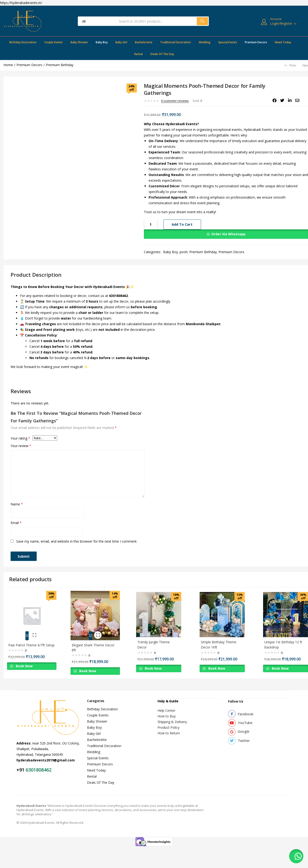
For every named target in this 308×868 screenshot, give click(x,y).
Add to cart (182, 224)
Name (17, 504)
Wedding (205, 42)
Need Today (283, 42)
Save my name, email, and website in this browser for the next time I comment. (77, 541)
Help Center (166, 706)
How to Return (169, 729)
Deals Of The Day (162, 54)
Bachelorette (144, 42)
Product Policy (168, 723)
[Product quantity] (151, 224)
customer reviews (175, 101)
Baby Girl (121, 42)
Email (16, 523)
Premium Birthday (60, 65)
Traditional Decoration (176, 42)
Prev (290, 65)
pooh (184, 252)
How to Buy (167, 712)
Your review (21, 446)
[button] (296, 856)
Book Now (26, 668)
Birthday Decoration (23, 42)
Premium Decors (256, 42)
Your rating (20, 438)
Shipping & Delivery (172, 717)
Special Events (228, 42)
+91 (21, 766)
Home (8, 65)
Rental (138, 54)
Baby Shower (79, 42)
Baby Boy (102, 42)
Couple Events (53, 42)
